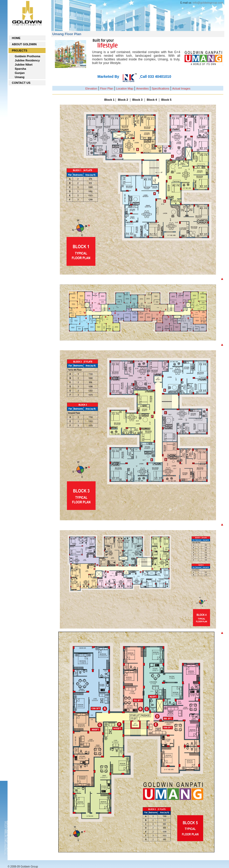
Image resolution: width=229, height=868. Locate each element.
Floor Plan (107, 88)
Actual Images (181, 88)
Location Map (125, 88)
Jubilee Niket (24, 65)
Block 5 (166, 100)
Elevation (91, 88)
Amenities (142, 88)
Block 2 (123, 100)
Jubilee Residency (27, 60)
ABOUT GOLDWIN (24, 44)
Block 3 (138, 100)
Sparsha (20, 69)
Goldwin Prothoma (28, 56)
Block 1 (109, 100)
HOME (16, 38)
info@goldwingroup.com (208, 3)
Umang (20, 77)
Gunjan (20, 73)
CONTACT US (21, 83)
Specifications (161, 88)
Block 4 (152, 100)
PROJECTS (19, 50)
